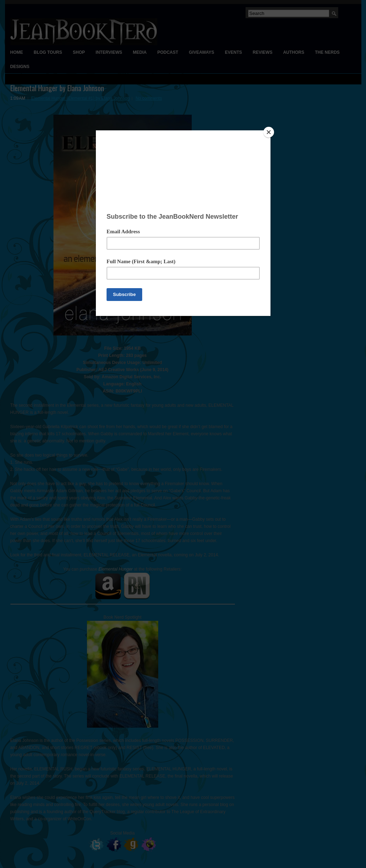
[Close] (269, 132)
